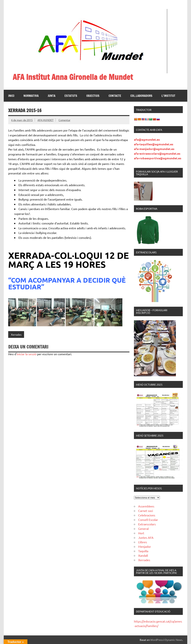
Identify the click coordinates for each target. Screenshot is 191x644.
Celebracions (147, 515)
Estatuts (71, 96)
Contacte (115, 96)
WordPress (157, 640)
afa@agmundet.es (147, 139)
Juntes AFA (146, 537)
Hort (141, 533)
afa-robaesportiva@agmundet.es (158, 158)
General (143, 529)
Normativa (31, 96)
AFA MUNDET (46, 120)
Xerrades (16, 334)
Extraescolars (147, 524)
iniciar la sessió (27, 354)
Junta (52, 96)
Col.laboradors (141, 96)
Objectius (93, 96)
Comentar (64, 120)
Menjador (145, 546)
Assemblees (146, 506)
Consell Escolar (148, 520)
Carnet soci (146, 511)
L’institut (168, 96)
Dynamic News (174, 640)
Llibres (143, 542)
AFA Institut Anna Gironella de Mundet (73, 77)
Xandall (143, 555)
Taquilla (143, 551)
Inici (11, 96)
